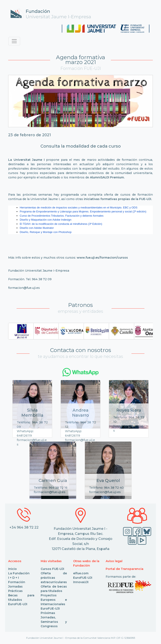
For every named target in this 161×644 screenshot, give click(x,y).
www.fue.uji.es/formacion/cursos (102, 258)
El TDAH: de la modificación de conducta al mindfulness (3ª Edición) (61, 224)
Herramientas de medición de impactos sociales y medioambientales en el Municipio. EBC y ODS (79, 207)
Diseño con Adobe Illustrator (37, 228)
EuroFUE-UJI (18, 604)
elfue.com (81, 573)
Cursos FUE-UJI (52, 569)
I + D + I (14, 578)
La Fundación (19, 573)
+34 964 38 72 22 (24, 527)
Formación (17, 582)
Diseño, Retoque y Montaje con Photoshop (46, 232)
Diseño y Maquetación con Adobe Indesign (45, 220)
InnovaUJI (81, 582)
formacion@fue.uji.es (24, 288)
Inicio (12, 569)
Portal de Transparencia (125, 569)
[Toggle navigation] (14, 41)
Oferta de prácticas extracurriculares (54, 578)
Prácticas (15, 591)
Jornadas (15, 586)
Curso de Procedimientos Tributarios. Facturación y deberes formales (62, 216)
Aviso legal (114, 561)
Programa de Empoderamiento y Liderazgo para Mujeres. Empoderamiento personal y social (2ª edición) (83, 211)
